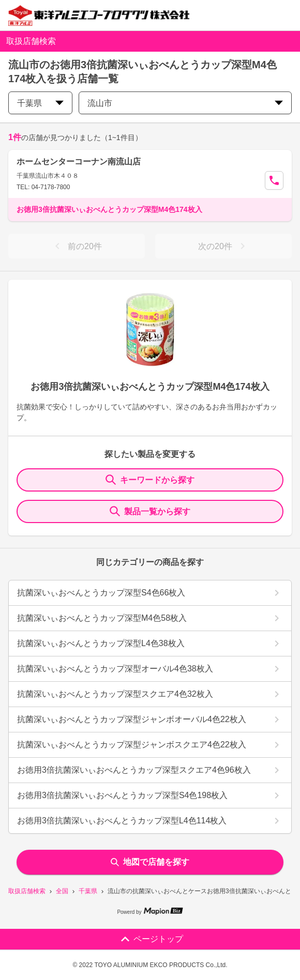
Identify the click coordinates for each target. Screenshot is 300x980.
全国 (62, 891)
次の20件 (223, 246)
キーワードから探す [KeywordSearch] (150, 480)
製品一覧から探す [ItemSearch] (150, 511)
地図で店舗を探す (150, 862)
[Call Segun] (274, 180)
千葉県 (88, 891)
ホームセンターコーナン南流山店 (79, 162)
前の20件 (77, 246)
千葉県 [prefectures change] (40, 103)
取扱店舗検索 (27, 891)
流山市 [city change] (185, 103)
